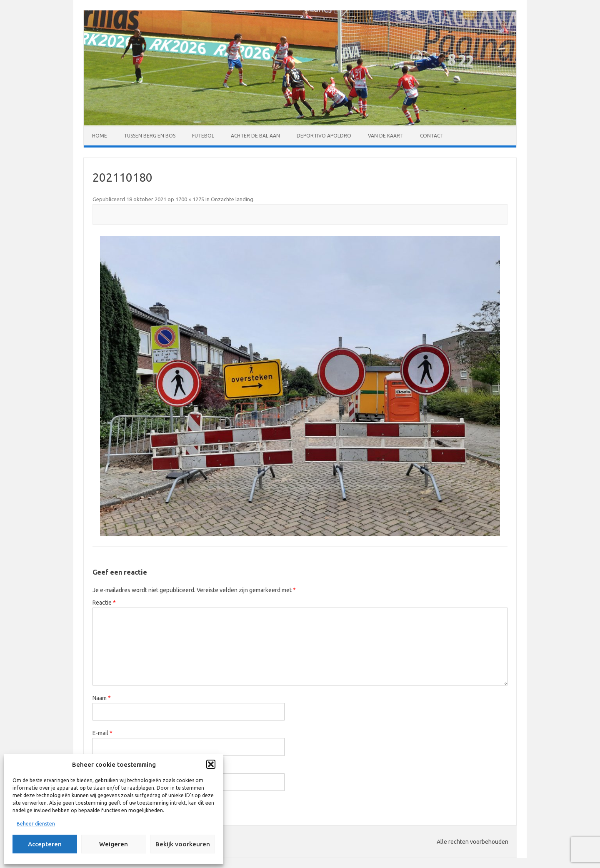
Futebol (203, 136)
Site (97, 768)
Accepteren (45, 844)
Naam (102, 698)
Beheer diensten (36, 824)
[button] (211, 764)
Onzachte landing (232, 199)
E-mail (102, 733)
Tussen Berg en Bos (150, 136)
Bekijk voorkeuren (183, 844)
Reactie (104, 603)
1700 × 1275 (190, 199)
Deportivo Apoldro (324, 136)
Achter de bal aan (255, 136)
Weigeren (114, 844)
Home (100, 136)
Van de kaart (386, 136)
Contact (432, 136)
